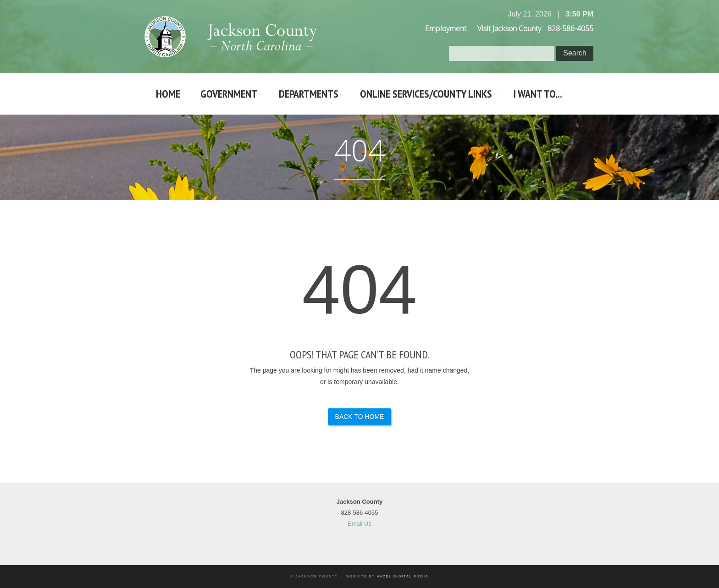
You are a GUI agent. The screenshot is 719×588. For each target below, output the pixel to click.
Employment (446, 28)
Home (168, 94)
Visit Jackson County (509, 28)
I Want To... (538, 94)
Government (229, 94)
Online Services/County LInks (426, 94)
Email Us (359, 524)
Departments (309, 94)
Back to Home (360, 417)
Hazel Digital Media (403, 576)
